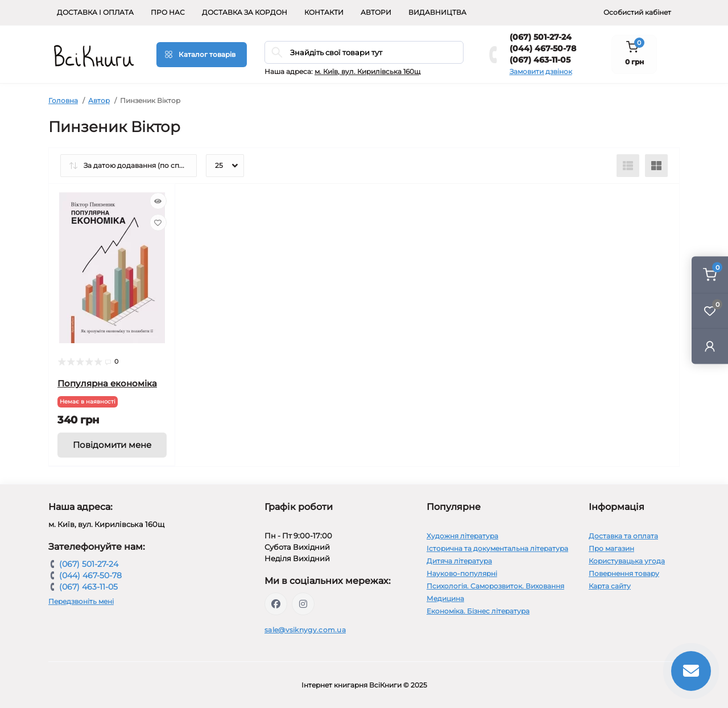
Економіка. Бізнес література (478, 611)
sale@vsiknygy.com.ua (305, 630)
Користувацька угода (627, 561)
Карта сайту (610, 586)
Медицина (445, 598)
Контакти (324, 12)
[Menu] (202, 55)
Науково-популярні (462, 573)
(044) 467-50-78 (543, 48)
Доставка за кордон (245, 12)
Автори (376, 12)
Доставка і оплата (95, 12)
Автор (99, 100)
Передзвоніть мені (81, 601)
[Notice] (112, 445)
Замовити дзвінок (541, 71)
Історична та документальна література (497, 548)
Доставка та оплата (623, 536)
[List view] (628, 166)
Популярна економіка (107, 383)
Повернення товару (624, 573)
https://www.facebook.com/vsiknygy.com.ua (276, 604)
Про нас (168, 12)
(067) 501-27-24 (541, 37)
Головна (63, 100)
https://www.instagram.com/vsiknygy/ (303, 604)
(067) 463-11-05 (540, 60)
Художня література (462, 536)
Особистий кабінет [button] (637, 12)
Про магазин (611, 548)
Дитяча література (459, 561)
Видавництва (437, 12)
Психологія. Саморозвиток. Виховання (495, 586)
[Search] (277, 52)
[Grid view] (656, 166)
